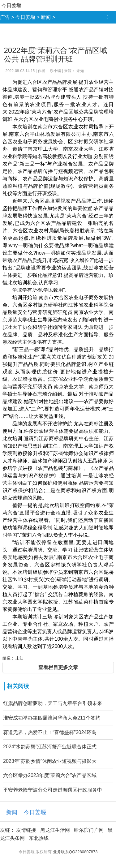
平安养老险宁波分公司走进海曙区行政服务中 (53, 790)
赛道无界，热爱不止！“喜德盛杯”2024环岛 (50, 732)
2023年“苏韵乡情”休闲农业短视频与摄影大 (50, 761)
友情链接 (26, 830)
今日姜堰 (11, 5)
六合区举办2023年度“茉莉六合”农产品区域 (50, 775)
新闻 (46, 17)
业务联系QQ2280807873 (75, 852)
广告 (5, 17)
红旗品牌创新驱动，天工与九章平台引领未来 (53, 703)
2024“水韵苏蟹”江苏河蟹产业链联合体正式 (50, 747)
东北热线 (39, 838)
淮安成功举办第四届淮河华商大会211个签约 (52, 718)
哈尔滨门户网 (89, 830)
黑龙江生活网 (55, 830)
